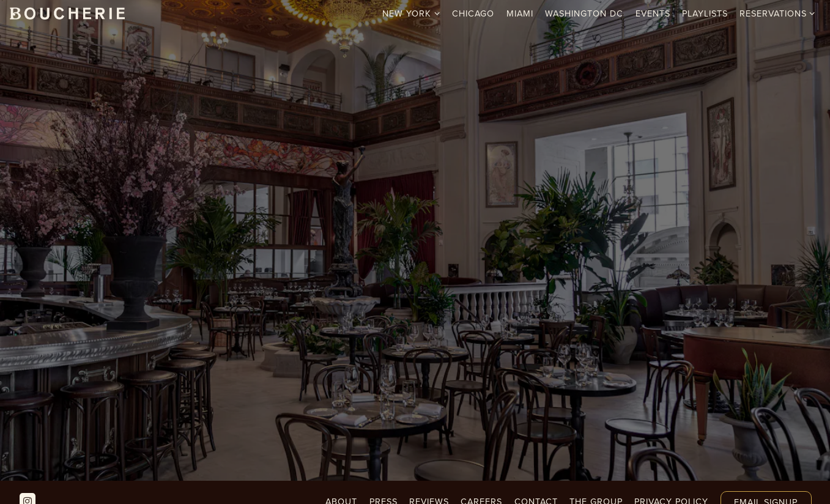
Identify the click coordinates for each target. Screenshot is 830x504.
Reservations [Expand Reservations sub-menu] (778, 13)
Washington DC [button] (584, 13)
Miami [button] (520, 13)
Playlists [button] (705, 13)
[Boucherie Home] (67, 13)
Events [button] (653, 13)
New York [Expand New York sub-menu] (411, 13)
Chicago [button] (473, 13)
